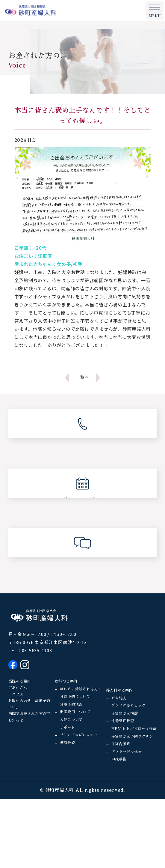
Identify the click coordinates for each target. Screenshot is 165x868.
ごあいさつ (18, 688)
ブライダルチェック (129, 706)
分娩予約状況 (71, 704)
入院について (71, 720)
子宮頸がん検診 (125, 713)
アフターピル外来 (127, 752)
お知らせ (16, 720)
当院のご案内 (20, 681)
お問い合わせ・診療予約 (29, 701)
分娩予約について (75, 697)
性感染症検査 (123, 721)
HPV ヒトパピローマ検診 (134, 729)
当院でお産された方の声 (29, 714)
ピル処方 (119, 698)
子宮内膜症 (121, 744)
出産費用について (75, 712)
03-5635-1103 (37, 650)
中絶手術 (119, 759)
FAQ (13, 707)
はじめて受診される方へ (81, 689)
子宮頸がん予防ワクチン (132, 737)
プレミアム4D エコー (79, 735)
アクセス (16, 694)
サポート (68, 728)
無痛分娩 (68, 743)
